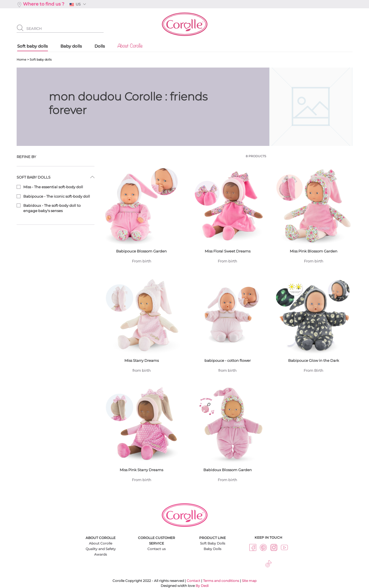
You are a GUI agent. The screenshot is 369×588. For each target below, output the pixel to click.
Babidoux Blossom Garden (227, 436)
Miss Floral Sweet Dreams (227, 217)
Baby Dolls (212, 549)
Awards (101, 554)
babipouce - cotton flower (227, 327)
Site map (249, 581)
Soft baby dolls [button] (34, 177)
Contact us (157, 549)
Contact (194, 581)
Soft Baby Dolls (213, 543)
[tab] (56, 157)
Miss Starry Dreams (142, 327)
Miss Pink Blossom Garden (313, 217)
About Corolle (101, 543)
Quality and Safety (101, 549)
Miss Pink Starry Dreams (142, 436)
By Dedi (202, 586)
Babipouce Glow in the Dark (313, 327)
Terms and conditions (221, 581)
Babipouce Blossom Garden (142, 217)
